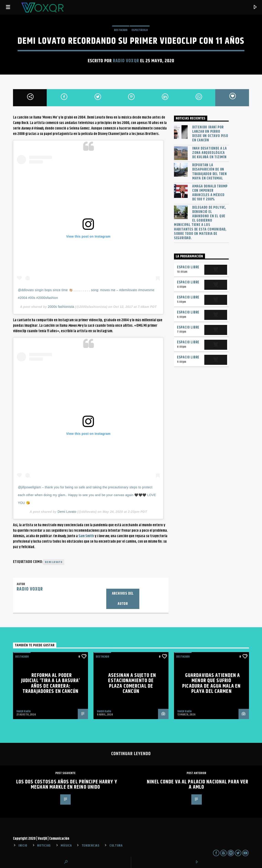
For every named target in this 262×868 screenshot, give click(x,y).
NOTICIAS (44, 846)
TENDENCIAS (91, 846)
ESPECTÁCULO (140, 30)
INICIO (23, 846)
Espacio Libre (188, 267)
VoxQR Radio (23, 711)
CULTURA (116, 846)
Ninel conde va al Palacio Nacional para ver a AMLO (198, 785)
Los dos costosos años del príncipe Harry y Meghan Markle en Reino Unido (67, 785)
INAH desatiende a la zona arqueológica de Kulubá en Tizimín (210, 153)
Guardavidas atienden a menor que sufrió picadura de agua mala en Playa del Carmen (211, 684)
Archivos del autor (123, 599)
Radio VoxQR (126, 61)
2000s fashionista (61, 307)
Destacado (121, 30)
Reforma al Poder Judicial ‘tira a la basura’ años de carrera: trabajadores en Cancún (51, 684)
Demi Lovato (67, 512)
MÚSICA (66, 846)
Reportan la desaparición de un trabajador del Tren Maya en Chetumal (210, 172)
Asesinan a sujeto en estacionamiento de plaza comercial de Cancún (132, 684)
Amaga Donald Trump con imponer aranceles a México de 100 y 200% (210, 193)
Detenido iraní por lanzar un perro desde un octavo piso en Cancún (210, 134)
